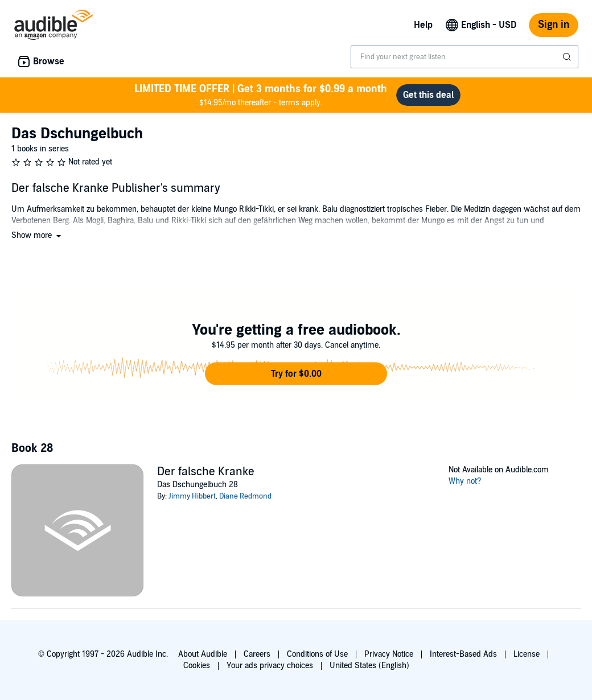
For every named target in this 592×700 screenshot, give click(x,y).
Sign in (554, 25)
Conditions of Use (317, 654)
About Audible (203, 654)
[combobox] (464, 57)
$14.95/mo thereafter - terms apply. (261, 95)
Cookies (197, 666)
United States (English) (369, 666)
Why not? (465, 481)
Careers (257, 654)
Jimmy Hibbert (192, 496)
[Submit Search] (568, 57)
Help (423, 25)
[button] (37, 235)
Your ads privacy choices (270, 666)
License (527, 654)
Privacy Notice (389, 654)
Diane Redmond (245, 496)
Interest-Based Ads (463, 654)
